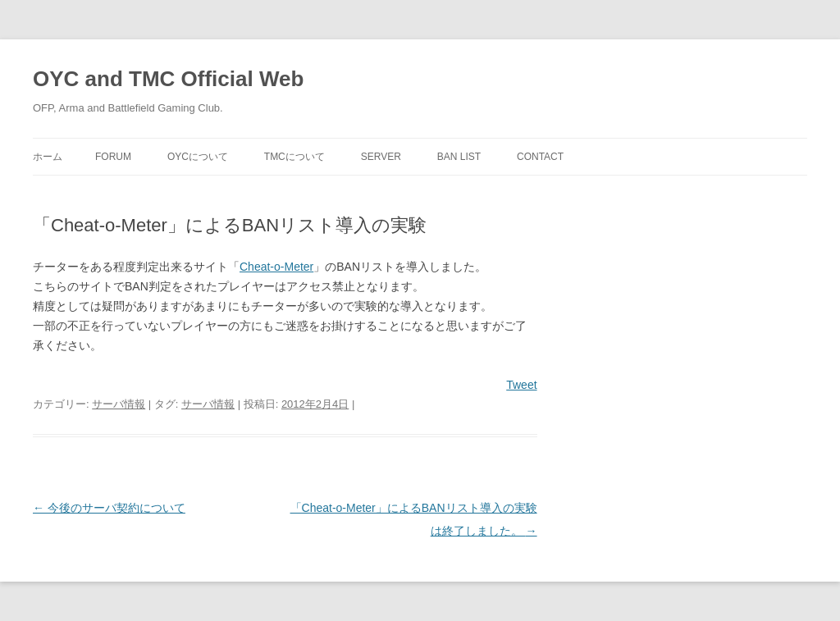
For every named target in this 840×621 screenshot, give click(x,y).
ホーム (48, 157)
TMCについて (294, 157)
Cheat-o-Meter (276, 267)
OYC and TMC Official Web (168, 79)
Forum (113, 157)
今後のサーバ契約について (109, 508)
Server (381, 157)
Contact (540, 157)
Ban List (459, 157)
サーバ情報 (119, 404)
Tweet (521, 385)
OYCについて (198, 157)
